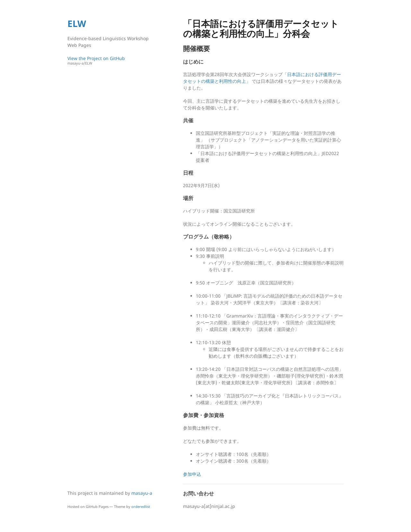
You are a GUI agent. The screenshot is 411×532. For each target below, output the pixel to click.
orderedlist (141, 506)
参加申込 (192, 474)
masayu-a (142, 493)
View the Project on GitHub (111, 61)
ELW (77, 23)
